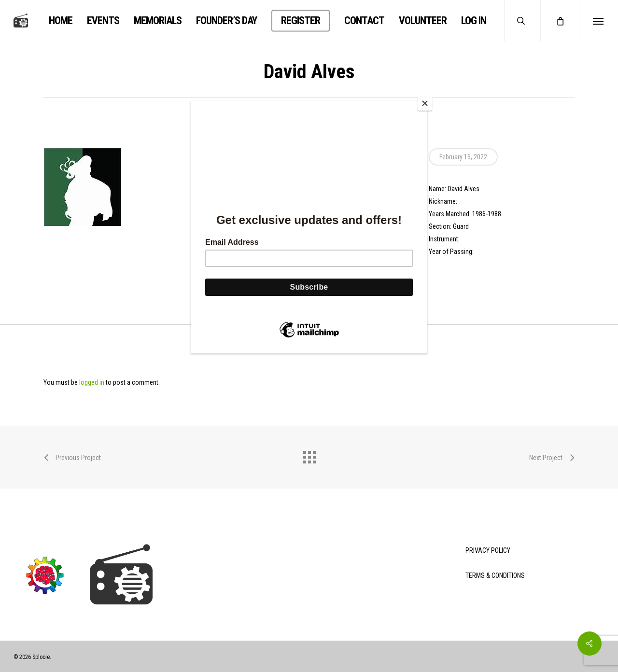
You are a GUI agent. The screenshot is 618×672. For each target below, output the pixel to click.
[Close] (425, 103)
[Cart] (560, 21)
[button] (598, 21)
